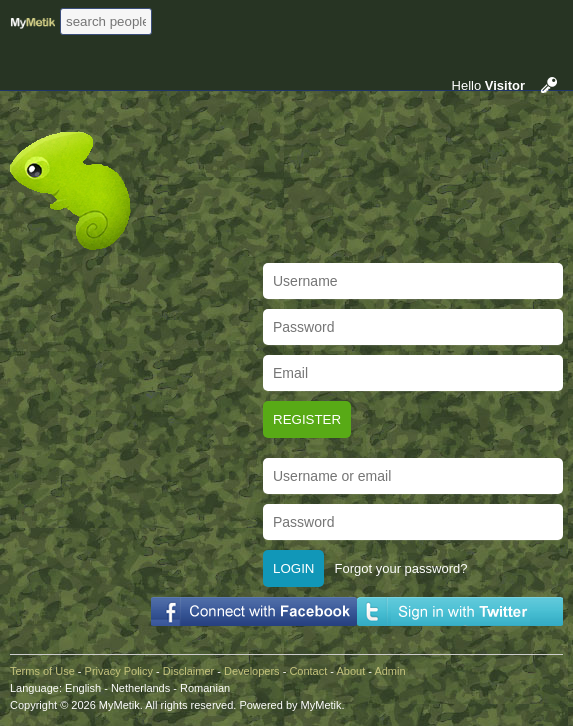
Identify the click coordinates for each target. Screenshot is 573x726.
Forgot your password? (400, 568)
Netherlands (140, 688)
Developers (252, 671)
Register (307, 419)
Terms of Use (42, 671)
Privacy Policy (119, 671)
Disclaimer (188, 671)
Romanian (205, 688)
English (83, 688)
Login (293, 568)
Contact (308, 671)
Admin (389, 671)
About (350, 671)
